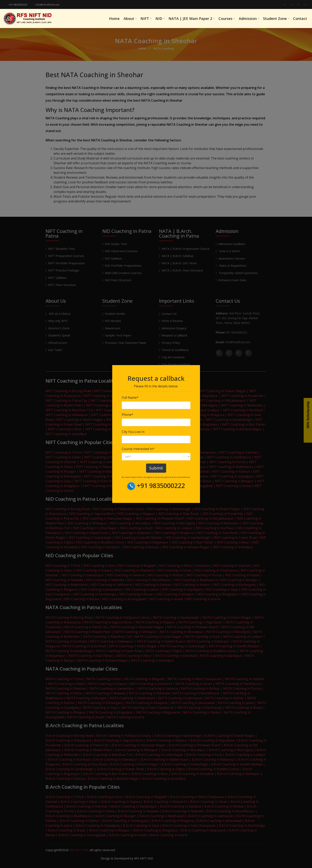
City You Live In (133, 432)
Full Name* (130, 398)
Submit (156, 468)
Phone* (128, 415)
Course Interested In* (138, 449)
